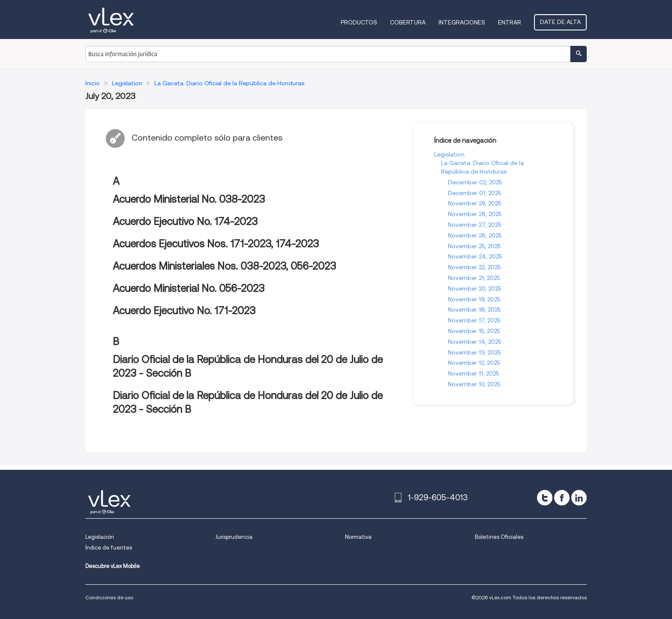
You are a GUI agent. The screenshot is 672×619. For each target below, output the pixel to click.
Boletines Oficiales (499, 537)
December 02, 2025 (475, 182)
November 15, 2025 (474, 331)
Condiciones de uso (109, 597)
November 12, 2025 (474, 363)
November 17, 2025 (474, 320)
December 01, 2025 (474, 193)
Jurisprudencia (234, 537)
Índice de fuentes (109, 548)
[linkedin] (579, 498)
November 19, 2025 (474, 299)
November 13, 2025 (474, 352)
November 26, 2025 (475, 235)
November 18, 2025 (474, 309)
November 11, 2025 (473, 373)
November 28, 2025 (475, 214)
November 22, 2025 (474, 267)
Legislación (100, 537)
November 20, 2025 (474, 288)
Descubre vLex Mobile (112, 566)
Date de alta (560, 22)
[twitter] (545, 498)
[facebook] (562, 498)
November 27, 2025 (474, 225)
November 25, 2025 (474, 246)
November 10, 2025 (474, 384)
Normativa (358, 537)
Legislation (449, 154)
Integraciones (462, 22)
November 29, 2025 (474, 203)
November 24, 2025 (475, 256)
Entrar (510, 22)
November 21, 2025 (474, 278)
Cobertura (408, 22)
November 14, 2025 (474, 342)
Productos (359, 22)
